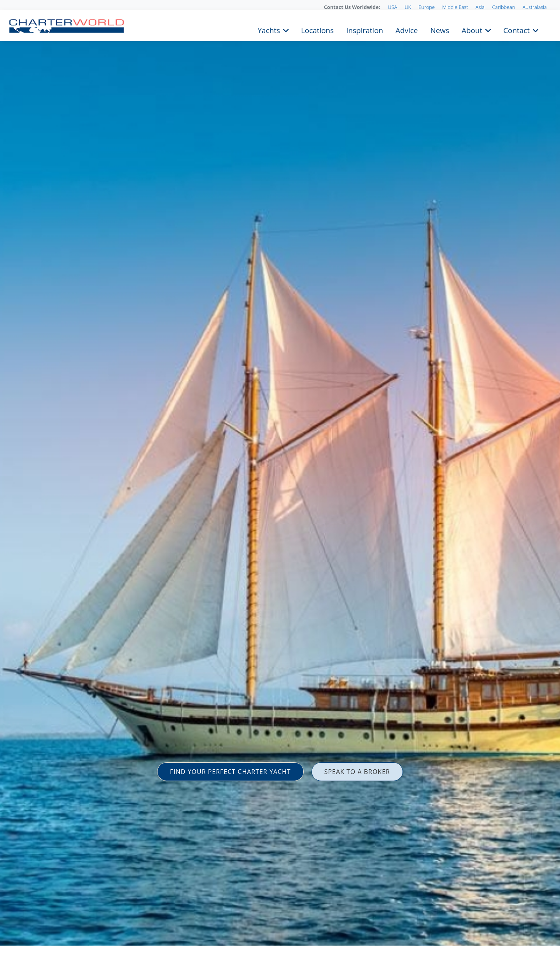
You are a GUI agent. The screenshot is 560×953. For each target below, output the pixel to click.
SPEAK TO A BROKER (357, 772)
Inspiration (365, 30)
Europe (427, 7)
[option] (280, 476)
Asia (480, 7)
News (439, 30)
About (472, 30)
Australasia (535, 7)
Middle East (455, 7)
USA (392, 7)
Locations (317, 30)
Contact (516, 30)
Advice (407, 30)
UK (408, 7)
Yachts (269, 30)
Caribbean (503, 7)
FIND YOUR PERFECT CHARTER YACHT (230, 772)
